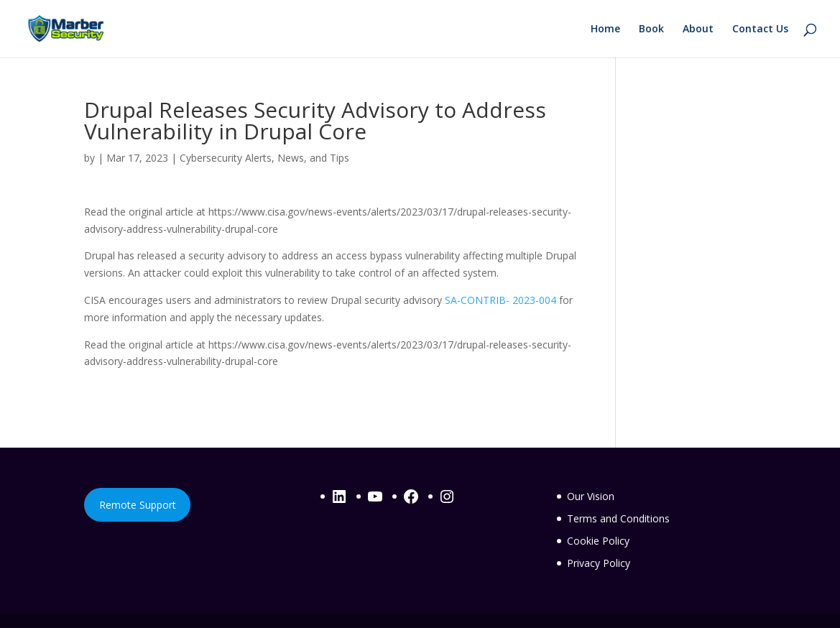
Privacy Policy (599, 563)
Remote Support (138, 505)
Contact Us (760, 29)
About (698, 29)
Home (605, 29)
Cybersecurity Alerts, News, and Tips (264, 158)
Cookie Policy (598, 541)
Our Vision (591, 496)
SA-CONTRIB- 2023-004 (500, 300)
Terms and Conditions (618, 518)
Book (651, 29)
